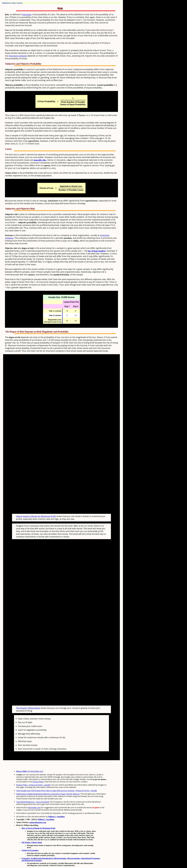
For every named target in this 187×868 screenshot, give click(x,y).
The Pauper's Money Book (28, 699)
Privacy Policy (38, 772)
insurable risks (40, 160)
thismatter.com (34, 798)
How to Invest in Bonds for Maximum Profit (36, 512)
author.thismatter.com (38, 813)
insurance (27, 14)
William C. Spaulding (56, 807)
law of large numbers (97, 251)
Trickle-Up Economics (30, 841)
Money (14, 3)
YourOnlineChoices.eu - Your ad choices (33, 792)
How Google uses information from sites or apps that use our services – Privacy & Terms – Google (57, 781)
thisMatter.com (6, 3)
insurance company (18, 56)
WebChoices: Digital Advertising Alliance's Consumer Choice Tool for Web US (48, 784)
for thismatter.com (30, 762)
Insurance (20, 3)
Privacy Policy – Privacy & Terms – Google (33, 775)
